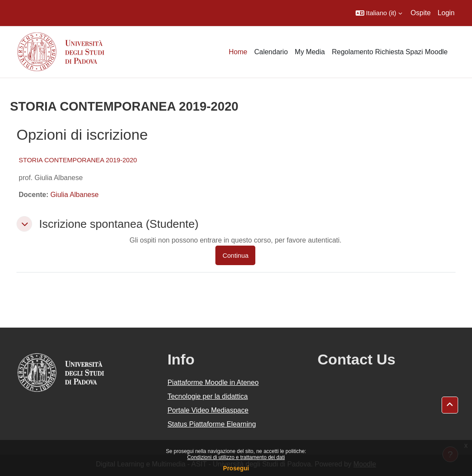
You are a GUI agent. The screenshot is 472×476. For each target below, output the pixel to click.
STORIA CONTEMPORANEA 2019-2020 (78, 160)
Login (446, 13)
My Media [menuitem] (310, 52)
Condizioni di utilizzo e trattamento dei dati (236, 457)
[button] (379, 13)
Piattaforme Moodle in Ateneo (213, 382)
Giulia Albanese (74, 195)
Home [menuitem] (238, 52)
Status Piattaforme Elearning (212, 424)
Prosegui (236, 468)
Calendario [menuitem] (271, 52)
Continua (235, 255)
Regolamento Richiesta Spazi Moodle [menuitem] (390, 52)
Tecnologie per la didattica (208, 396)
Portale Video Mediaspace (208, 410)
